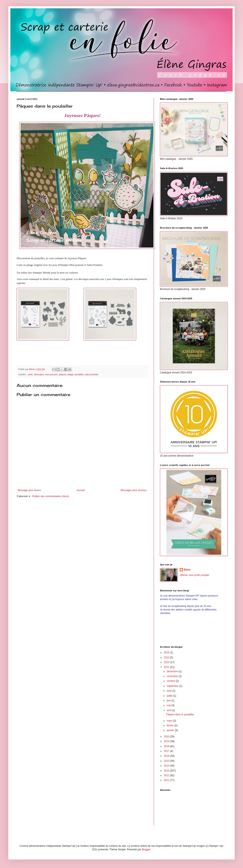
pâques (63, 374)
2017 (167, 751)
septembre (173, 686)
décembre (173, 671)
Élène (187, 570)
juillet (170, 696)
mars (170, 721)
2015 (167, 761)
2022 (167, 662)
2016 (167, 756)
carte (30, 374)
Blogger (146, 849)
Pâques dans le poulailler (180, 714)
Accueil (81, 490)
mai (169, 705)
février (171, 726)
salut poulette (92, 374)
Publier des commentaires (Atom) (50, 496)
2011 (167, 780)
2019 (167, 741)
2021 (167, 667)
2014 (167, 766)
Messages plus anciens (133, 490)
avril (169, 710)
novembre (173, 676)
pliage (71, 374)
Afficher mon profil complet (194, 575)
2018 (167, 746)
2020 (167, 737)
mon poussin (51, 374)
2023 (167, 658)
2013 (167, 771)
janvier (171, 730)
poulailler (79, 374)
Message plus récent (29, 490)
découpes (39, 374)
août (170, 691)
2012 (167, 775)
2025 (167, 653)
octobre (171, 681)
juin (169, 701)
